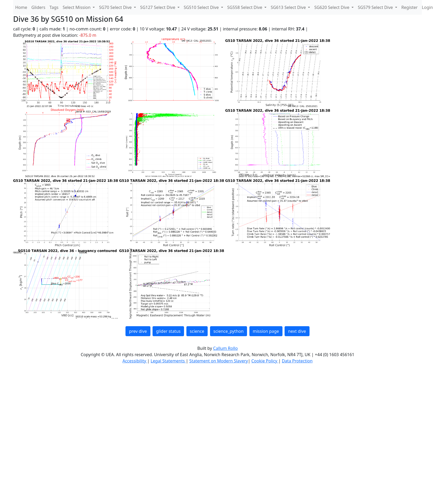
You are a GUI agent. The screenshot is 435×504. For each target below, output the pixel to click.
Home (21, 7)
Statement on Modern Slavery (219, 361)
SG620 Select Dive (332, 7)
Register (410, 7)
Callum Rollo (226, 348)
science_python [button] (229, 331)
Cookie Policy (265, 361)
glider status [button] (168, 331)
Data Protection (297, 361)
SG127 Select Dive (158, 7)
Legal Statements (168, 361)
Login (427, 7)
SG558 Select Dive (245, 7)
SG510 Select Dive (202, 7)
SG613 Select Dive (289, 7)
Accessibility (135, 361)
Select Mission (77, 7)
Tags (54, 7)
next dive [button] (297, 331)
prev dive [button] (138, 331)
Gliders (38, 7)
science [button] (197, 331)
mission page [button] (266, 331)
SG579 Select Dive (376, 7)
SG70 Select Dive (116, 7)
